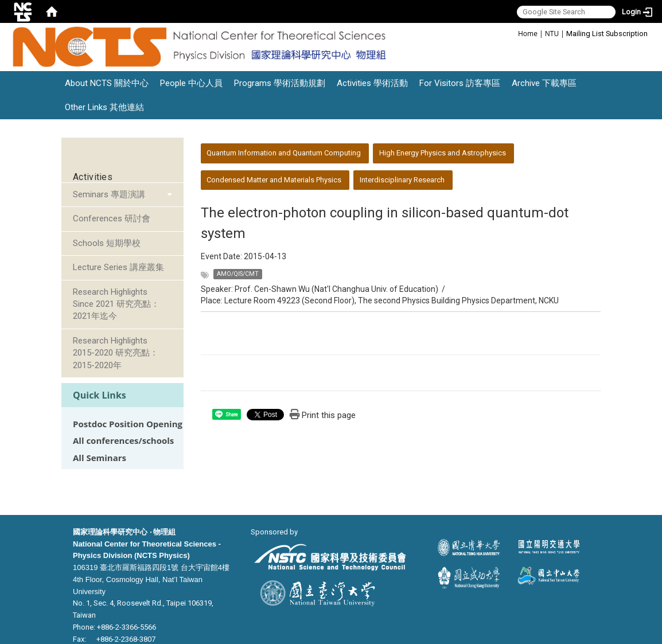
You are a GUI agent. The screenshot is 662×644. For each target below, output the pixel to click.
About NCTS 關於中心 (107, 83)
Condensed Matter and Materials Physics (274, 180)
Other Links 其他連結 (104, 107)
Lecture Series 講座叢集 (118, 267)
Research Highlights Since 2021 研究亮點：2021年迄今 (116, 304)
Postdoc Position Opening (128, 424)
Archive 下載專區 (544, 83)
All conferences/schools (123, 441)
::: (512, 33)
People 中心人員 (191, 83)
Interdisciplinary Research (402, 180)
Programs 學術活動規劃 (280, 83)
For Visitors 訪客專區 (460, 83)
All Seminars (100, 458)
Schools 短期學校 (107, 243)
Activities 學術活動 (372, 83)
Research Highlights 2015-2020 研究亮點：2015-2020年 (116, 353)
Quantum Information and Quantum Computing (284, 153)
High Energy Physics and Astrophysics (443, 153)
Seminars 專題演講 (109, 194)
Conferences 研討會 (112, 218)
